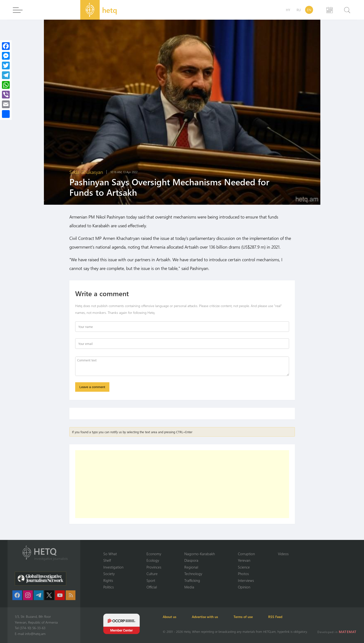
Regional (191, 567)
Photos (243, 574)
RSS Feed (275, 617)
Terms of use (243, 617)
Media (189, 587)
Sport (151, 580)
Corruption (246, 554)
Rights (108, 580)
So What (110, 554)
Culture (152, 574)
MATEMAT (348, 632)
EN (309, 10)
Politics (109, 587)
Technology (193, 574)
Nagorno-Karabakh (200, 554)
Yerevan (244, 560)
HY (288, 10)
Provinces (154, 567)
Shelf (107, 560)
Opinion (244, 587)
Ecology (153, 560)
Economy (154, 554)
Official (152, 587)
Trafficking (192, 580)
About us (170, 617)
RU (299, 10)
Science (244, 567)
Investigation (113, 567)
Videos (283, 554)
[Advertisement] (182, 484)
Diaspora (191, 560)
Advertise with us (205, 617)
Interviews (246, 580)
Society (109, 574)
